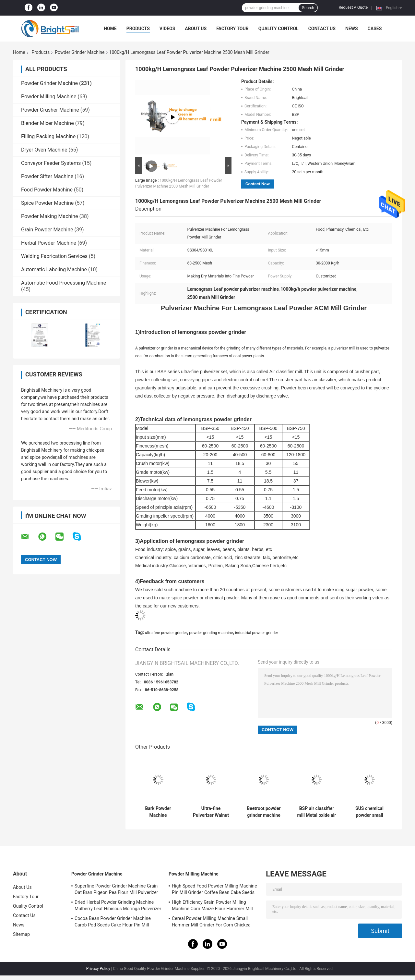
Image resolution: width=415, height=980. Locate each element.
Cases (375, 29)
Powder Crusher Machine (50, 110)
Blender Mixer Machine (47, 123)
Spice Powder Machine (47, 203)
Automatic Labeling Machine (54, 269)
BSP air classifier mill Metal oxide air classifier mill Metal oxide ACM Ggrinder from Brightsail (317, 812)
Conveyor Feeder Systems (51, 163)
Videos (167, 29)
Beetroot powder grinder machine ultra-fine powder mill (264, 812)
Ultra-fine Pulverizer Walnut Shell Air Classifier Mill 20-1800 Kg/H (211, 812)
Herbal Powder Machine (49, 243)
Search (308, 8)
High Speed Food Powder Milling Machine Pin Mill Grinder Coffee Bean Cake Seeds (214, 889)
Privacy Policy (98, 969)
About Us (196, 29)
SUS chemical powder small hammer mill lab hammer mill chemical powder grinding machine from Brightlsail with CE (369, 812)
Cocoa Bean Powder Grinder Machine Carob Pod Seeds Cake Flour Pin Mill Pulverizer (113, 923)
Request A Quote (353, 7)
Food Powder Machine (47, 190)
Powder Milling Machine (49, 97)
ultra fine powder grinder (166, 633)
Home (110, 29)
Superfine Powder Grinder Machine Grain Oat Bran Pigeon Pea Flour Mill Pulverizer (116, 889)
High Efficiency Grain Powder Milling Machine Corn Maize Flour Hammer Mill (212, 905)
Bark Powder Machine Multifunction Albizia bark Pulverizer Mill (158, 812)
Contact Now (258, 184)
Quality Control (279, 29)
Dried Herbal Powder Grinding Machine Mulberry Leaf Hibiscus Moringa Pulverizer (118, 905)
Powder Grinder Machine (80, 52)
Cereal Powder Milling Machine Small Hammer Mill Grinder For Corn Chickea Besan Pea (211, 923)
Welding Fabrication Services (54, 256)
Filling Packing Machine (48, 136)
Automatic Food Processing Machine (64, 283)
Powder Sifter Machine (47, 176)
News (352, 29)
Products (138, 29)
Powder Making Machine (50, 216)
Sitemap (21, 934)
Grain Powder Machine (47, 230)
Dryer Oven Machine (44, 150)
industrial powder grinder (257, 633)
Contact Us (322, 29)
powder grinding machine (211, 633)
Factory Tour (232, 29)
